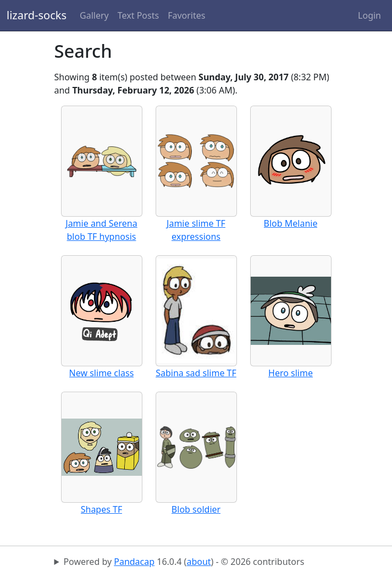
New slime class (102, 373)
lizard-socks (37, 15)
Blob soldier (196, 509)
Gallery (94, 15)
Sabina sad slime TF (196, 373)
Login (369, 15)
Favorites (186, 15)
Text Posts (138, 15)
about (198, 562)
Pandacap (134, 562)
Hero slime (291, 373)
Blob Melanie (291, 223)
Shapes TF (102, 509)
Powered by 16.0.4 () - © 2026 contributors (184, 562)
